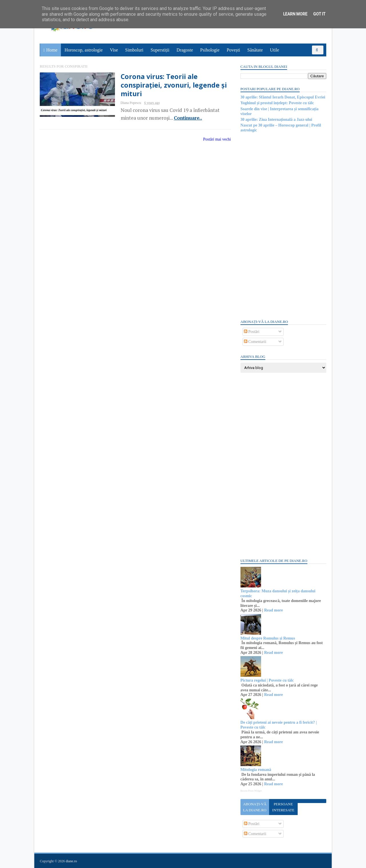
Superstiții (160, 50)
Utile (274, 50)
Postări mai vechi (213, 139)
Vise (114, 50)
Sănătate (255, 50)
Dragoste (185, 50)
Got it (319, 14)
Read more (273, 610)
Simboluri (134, 50)
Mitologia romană (255, 770)
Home (52, 50)
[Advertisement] (283, 225)
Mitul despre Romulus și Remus (267, 638)
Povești (233, 50)
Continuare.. (184, 118)
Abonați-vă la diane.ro (254, 807)
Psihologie (210, 50)
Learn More (295, 14)
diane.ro (72, 861)
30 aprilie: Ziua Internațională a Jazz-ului (276, 120)
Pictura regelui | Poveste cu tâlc (267, 680)
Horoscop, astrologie (84, 50)
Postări (251, 332)
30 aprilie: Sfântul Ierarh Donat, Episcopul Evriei (283, 97)
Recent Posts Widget (251, 791)
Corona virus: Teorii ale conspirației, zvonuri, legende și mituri (170, 85)
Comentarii (255, 342)
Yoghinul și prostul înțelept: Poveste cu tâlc (277, 103)
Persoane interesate (283, 807)
